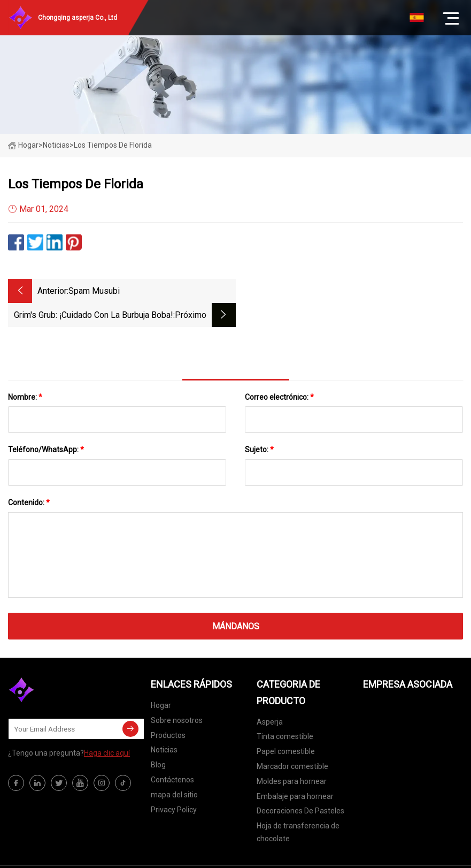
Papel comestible (286, 727)
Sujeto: (259, 425)
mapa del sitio (174, 771)
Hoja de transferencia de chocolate (298, 808)
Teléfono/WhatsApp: (46, 425)
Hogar (23, 145)
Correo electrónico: (279, 373)
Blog (158, 741)
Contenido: (29, 478)
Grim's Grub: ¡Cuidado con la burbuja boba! (321, 291)
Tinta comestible (285, 712)
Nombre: (25, 373)
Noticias (164, 726)
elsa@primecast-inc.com (366, 855)
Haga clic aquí (107, 729)
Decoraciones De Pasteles (300, 787)
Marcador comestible (292, 742)
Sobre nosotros (177, 696)
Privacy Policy (174, 786)
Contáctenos (172, 756)
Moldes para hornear (292, 757)
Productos (168, 711)
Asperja (270, 698)
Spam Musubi (94, 291)
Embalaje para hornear (295, 772)
